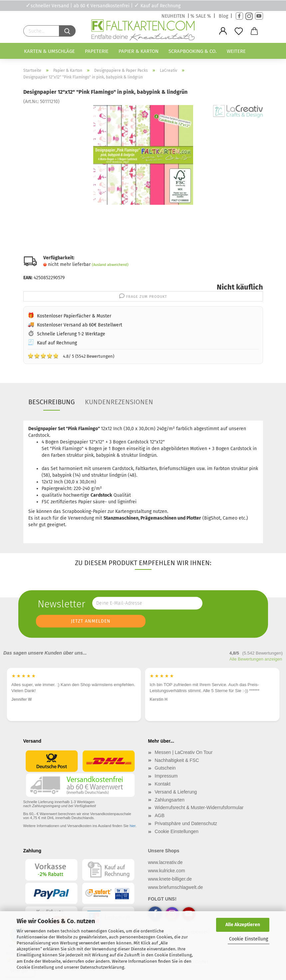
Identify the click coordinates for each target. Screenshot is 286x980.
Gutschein (165, 768)
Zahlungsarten (170, 800)
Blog (223, 16)
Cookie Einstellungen (177, 831)
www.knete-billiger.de (170, 879)
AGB (160, 815)
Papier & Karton (139, 51)
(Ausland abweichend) (110, 265)
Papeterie (97, 51)
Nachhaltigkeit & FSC (177, 760)
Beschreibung (52, 402)
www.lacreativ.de (165, 862)
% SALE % (201, 16)
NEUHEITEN (173, 16)
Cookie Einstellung (249, 939)
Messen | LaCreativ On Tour (184, 752)
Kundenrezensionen (119, 402)
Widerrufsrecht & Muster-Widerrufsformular (199, 807)
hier (133, 826)
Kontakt (163, 784)
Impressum (166, 776)
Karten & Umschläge (49, 51)
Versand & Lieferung (176, 792)
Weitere (236, 51)
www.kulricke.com (167, 871)
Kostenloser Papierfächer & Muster (74, 316)
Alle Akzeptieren (243, 925)
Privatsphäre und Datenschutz (186, 823)
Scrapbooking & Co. (193, 51)
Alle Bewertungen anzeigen (256, 659)
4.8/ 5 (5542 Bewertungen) (71, 356)
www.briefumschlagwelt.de (176, 887)
